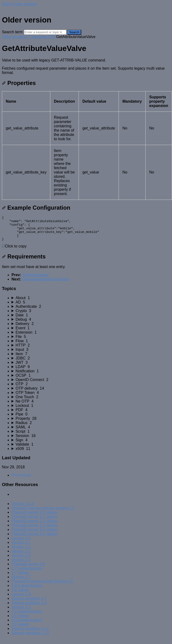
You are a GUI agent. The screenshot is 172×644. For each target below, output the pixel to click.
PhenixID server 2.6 (28, 569)
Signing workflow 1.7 (29, 603)
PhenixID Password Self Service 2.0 (42, 586)
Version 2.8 (21, 599)
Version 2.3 (21, 556)
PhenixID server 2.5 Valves (34, 535)
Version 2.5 (21, 565)
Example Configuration (36, 208)
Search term (12, 32)
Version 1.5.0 (23, 509)
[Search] (45, 32)
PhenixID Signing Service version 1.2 (43, 513)
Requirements (24, 261)
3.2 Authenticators (27, 616)
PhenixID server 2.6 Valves (34, 539)
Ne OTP (49, 37)
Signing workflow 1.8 (29, 608)
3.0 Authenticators (27, 625)
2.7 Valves (34, 37)
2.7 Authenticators (27, 573)
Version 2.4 (21, 560)
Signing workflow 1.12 (30, 634)
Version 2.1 (21, 547)
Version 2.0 (21, 543)
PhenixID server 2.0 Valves (34, 517)
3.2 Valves (20, 621)
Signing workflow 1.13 (30, 638)
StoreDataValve (35, 280)
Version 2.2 (21, 552)
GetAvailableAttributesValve (46, 284)
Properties (19, 83)
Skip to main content (19, 4)
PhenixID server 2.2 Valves (34, 522)
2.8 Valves (20, 595)
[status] (86, 67)
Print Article (21, 480)
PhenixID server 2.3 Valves (34, 526)
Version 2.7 (21, 582)
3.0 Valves (20, 629)
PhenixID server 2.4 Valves (34, 530)
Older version (13, 37)
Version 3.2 (21, 612)
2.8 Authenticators (27, 591)
